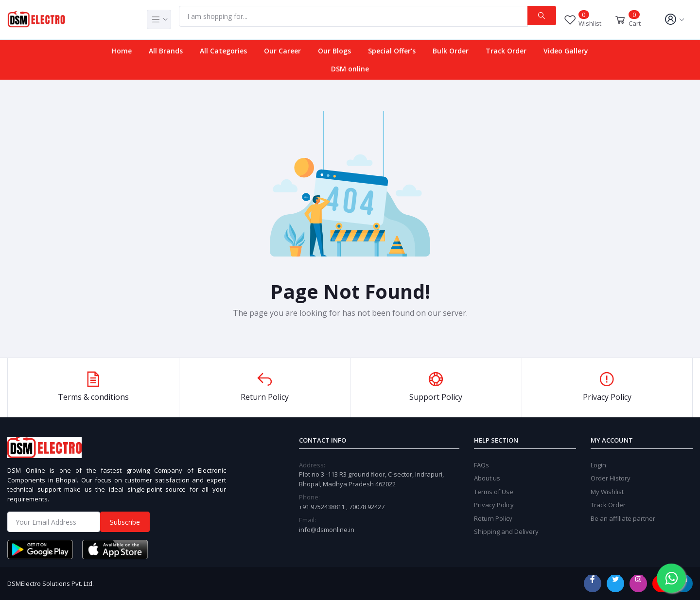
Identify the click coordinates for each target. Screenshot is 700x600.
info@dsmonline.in (327, 530)
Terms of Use (494, 492)
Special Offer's (392, 51)
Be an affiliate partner (623, 518)
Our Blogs (334, 51)
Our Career (282, 51)
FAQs (481, 465)
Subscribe (125, 522)
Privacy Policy (494, 505)
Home (122, 51)
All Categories (223, 51)
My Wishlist (607, 492)
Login (598, 465)
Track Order (506, 51)
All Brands (166, 51)
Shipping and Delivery (506, 531)
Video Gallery (566, 51)
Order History (611, 478)
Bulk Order (451, 51)
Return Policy (493, 518)
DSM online (350, 69)
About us (487, 478)
